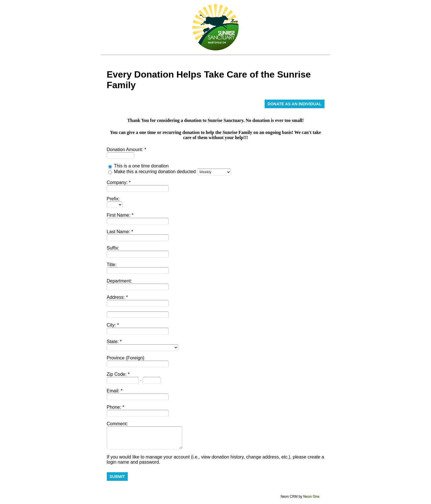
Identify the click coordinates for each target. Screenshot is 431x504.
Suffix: (113, 248)
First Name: (119, 215)
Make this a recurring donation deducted (155, 172)
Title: (112, 265)
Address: (117, 297)
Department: (119, 281)
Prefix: (113, 199)
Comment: (117, 424)
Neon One (311, 497)
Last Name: (119, 232)
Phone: (115, 407)
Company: (118, 182)
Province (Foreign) (126, 358)
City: (112, 325)
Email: (114, 391)
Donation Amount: (126, 150)
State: (113, 342)
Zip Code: (117, 374)
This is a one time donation (141, 166)
